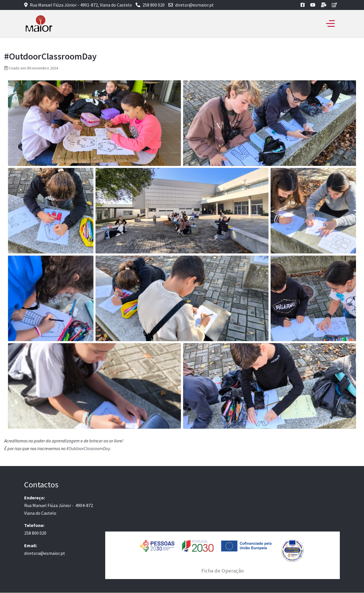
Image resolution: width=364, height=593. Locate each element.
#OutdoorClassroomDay (88, 448)
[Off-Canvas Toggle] (330, 24)
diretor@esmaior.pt (195, 5)
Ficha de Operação (223, 571)
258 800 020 (154, 5)
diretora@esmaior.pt (45, 553)
